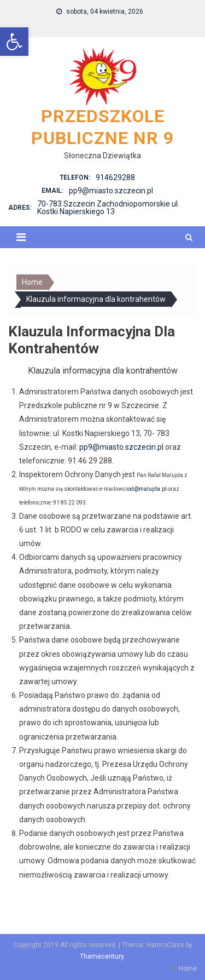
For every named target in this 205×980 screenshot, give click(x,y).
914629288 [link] (115, 177)
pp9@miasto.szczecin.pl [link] (111, 191)
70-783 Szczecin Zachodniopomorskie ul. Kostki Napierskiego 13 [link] (108, 208)
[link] (14, 42)
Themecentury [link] (102, 956)
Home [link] (188, 968)
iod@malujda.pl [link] (147, 489)
